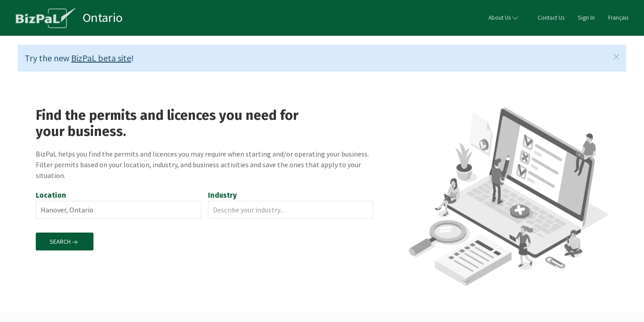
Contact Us (551, 18)
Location (51, 195)
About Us (504, 18)
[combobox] (119, 210)
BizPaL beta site (101, 58)
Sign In (586, 18)
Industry (223, 195)
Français (618, 18)
